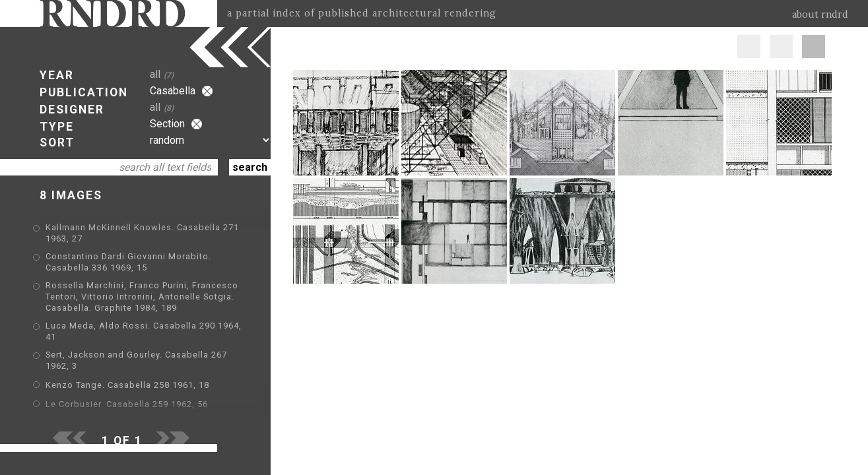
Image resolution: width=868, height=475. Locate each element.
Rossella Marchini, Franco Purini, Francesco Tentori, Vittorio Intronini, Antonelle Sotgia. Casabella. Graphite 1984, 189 (142, 297)
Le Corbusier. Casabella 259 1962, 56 (127, 404)
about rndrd (820, 15)
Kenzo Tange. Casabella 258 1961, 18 (127, 385)
